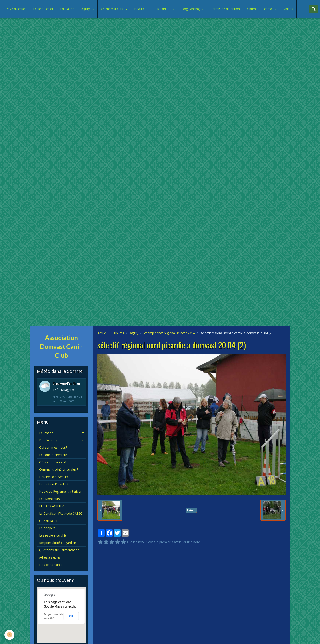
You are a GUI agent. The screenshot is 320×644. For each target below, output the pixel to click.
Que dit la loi (48, 521)
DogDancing (191, 9)
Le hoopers (47, 528)
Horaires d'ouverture (54, 477)
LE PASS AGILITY (51, 506)
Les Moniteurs (49, 499)
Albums (252, 9)
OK (71, 616)
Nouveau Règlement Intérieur (60, 491)
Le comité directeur (53, 455)
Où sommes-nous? (53, 462)
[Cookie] (9, 635)
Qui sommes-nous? (53, 447)
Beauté (140, 9)
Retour (191, 510)
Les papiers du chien (54, 535)
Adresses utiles (50, 557)
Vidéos (288, 9)
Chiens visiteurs (112, 9)
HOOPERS (164, 9)
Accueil (102, 333)
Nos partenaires (51, 565)
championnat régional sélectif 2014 (169, 333)
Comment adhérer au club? (59, 469)
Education (67, 9)
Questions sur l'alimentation (59, 550)
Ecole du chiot (43, 9)
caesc (269, 9)
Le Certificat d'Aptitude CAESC (61, 513)
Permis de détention (225, 9)
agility (134, 333)
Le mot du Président (54, 484)
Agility (86, 9)
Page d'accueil (16, 9)
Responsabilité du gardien (58, 543)
